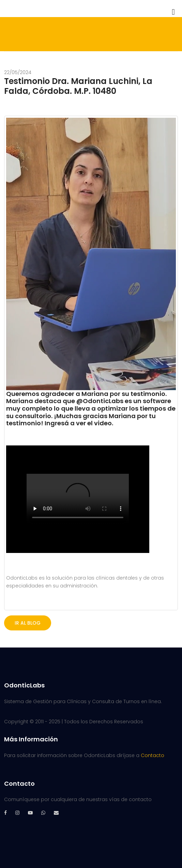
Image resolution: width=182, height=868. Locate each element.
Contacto (153, 755)
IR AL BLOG (28, 623)
